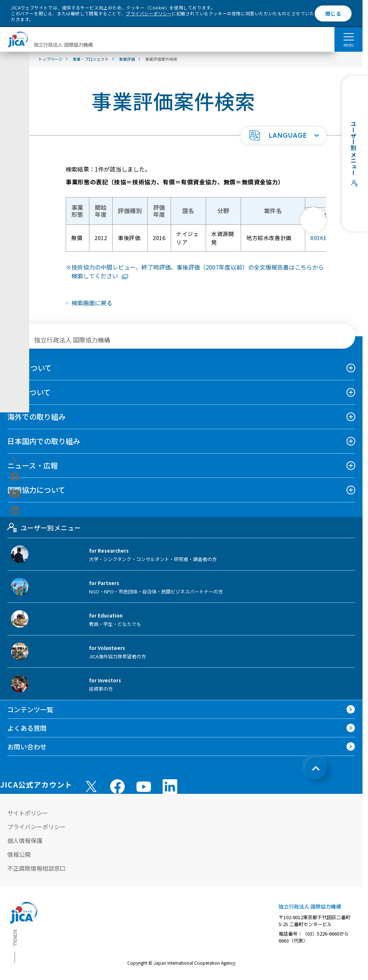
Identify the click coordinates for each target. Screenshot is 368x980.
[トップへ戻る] (316, 768)
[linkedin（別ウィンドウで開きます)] (15, 511)
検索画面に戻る (92, 303)
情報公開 (19, 854)
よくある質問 (27, 728)
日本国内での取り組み (44, 441)
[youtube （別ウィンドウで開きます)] (144, 787)
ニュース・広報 (33, 465)
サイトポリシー (28, 813)
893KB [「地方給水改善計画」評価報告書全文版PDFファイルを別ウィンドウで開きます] (325, 238)
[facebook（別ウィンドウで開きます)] (15, 477)
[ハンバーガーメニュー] (348, 36)
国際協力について (36, 490)
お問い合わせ (27, 746)
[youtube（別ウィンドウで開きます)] (15, 494)
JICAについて (30, 368)
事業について (29, 392)
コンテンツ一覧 (30, 709)
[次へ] (313, 220)
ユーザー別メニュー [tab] (44, 528)
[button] (283, 136)
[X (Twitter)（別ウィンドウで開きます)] (15, 460)
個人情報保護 (25, 840)
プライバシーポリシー (149, 13)
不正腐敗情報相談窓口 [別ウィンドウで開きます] (36, 868)
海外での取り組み (36, 417)
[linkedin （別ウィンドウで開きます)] (170, 787)
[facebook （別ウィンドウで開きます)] (117, 787)
